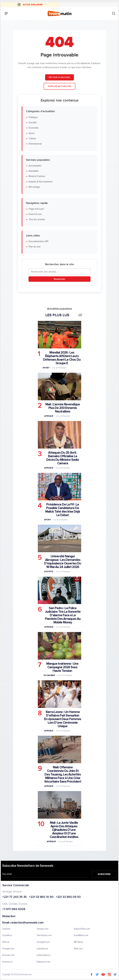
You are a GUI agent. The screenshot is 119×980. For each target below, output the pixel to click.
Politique (33, 117)
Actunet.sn (7, 962)
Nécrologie (34, 187)
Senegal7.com (43, 942)
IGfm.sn (6, 942)
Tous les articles (37, 219)
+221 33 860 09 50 (68, 897)
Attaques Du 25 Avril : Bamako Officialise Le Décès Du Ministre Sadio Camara (63, 458)
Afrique (49, 416)
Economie (49, 675)
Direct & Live (35, 214)
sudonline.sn (42, 949)
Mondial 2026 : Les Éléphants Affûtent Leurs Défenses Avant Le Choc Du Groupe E (62, 358)
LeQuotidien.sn (44, 955)
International (35, 144)
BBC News (79, 942)
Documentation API (39, 241)
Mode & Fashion (37, 176)
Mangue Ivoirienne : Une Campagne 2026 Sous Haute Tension (62, 667)
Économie (34, 128)
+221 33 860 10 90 (41, 897)
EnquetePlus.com (82, 929)
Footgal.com (8, 949)
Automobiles (35, 166)
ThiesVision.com (44, 936)
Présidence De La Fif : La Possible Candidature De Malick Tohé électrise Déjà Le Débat (63, 510)
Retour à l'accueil (59, 77)
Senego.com (42, 929)
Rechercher (59, 279)
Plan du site (35, 247)
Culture (32, 139)
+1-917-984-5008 (14, 909)
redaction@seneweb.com (27, 923)
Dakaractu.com (43, 962)
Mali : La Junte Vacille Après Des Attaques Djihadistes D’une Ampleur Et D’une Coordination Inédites (64, 830)
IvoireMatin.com (81, 936)
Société (33, 123)
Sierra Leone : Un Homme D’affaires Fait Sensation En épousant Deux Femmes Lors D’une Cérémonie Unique (63, 719)
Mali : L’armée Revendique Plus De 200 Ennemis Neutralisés (63, 408)
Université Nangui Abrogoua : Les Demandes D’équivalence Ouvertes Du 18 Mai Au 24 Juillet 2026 (63, 562)
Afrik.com (78, 949)
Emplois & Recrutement (41, 182)
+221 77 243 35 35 (14, 897)
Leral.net (6, 929)
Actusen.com (8, 955)
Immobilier (34, 171)
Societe (49, 571)
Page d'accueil (36, 209)
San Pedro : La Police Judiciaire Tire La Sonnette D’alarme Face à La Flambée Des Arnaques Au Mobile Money (63, 615)
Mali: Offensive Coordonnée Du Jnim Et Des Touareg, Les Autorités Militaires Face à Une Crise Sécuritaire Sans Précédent (63, 774)
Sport (32, 133)
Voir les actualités (59, 86)
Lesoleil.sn (7, 936)
